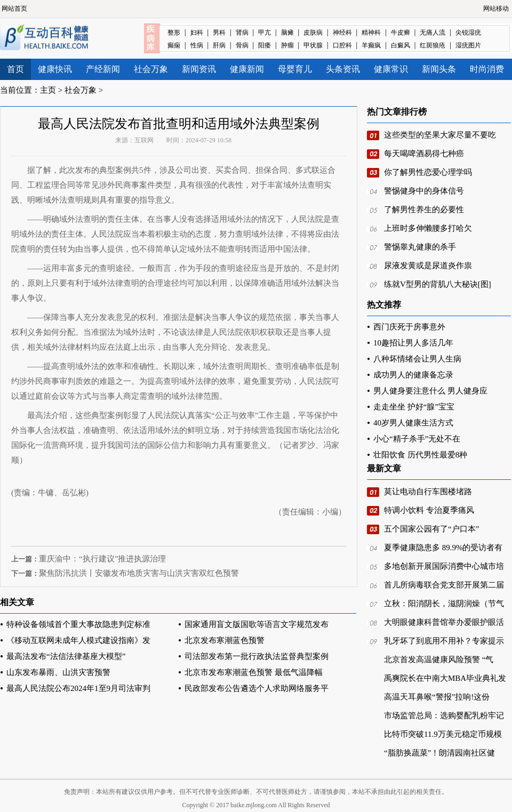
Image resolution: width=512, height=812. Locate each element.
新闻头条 (439, 69)
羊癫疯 (371, 45)
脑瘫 (287, 33)
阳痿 (265, 45)
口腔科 (342, 45)
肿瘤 (287, 45)
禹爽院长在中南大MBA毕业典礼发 (445, 678)
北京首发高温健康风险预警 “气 (439, 660)
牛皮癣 (401, 33)
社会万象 (151, 69)
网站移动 (496, 9)
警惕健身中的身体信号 (424, 191)
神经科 (342, 33)
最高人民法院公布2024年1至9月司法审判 (78, 688)
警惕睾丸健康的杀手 (420, 247)
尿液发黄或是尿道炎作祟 (428, 266)
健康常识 (391, 69)
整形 (174, 33)
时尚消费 (487, 69)
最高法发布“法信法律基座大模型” (66, 656)
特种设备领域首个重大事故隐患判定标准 (78, 624)
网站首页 (14, 9)
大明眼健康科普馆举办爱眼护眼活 (444, 622)
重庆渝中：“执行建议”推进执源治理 (102, 559)
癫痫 (174, 45)
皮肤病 (313, 33)
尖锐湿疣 (468, 33)
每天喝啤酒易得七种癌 (424, 154)
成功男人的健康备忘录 (413, 375)
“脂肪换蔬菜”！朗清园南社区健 (439, 753)
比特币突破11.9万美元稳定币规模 (443, 734)
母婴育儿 (295, 69)
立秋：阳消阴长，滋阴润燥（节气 (444, 604)
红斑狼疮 (433, 45)
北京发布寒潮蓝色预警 (225, 640)
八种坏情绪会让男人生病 (417, 359)
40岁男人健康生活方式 (413, 423)
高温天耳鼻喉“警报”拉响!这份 (437, 697)
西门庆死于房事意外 (409, 327)
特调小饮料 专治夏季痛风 (429, 510)
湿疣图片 (468, 45)
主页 (48, 90)
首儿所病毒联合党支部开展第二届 (444, 585)
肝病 (219, 45)
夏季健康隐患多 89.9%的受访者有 (443, 548)
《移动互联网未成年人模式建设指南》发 (78, 640)
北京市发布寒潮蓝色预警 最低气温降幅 (254, 672)
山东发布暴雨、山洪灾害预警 (58, 672)
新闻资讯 (199, 69)
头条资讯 (343, 69)
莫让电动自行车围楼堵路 (428, 492)
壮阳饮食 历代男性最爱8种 (420, 455)
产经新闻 (103, 69)
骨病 (242, 45)
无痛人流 (433, 33)
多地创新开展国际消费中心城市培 (444, 566)
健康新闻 (247, 69)
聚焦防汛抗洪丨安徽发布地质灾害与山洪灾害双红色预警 (139, 573)
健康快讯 (55, 69)
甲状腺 (313, 45)
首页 (15, 69)
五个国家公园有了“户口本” (431, 529)
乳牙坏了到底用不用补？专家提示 (444, 641)
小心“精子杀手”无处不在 (417, 439)
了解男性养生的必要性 (424, 210)
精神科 (371, 33)
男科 (219, 33)
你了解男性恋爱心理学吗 (428, 172)
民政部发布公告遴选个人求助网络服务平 (257, 688)
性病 (197, 45)
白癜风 (401, 45)
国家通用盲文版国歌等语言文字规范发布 (257, 624)
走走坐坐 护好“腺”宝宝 (414, 407)
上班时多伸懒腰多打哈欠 (428, 228)
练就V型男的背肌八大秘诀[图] (438, 284)
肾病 (242, 33)
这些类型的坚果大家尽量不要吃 (440, 135)
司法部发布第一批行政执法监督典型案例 (257, 656)
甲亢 (265, 33)
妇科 (197, 33)
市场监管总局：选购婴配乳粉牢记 (444, 715)
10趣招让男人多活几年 (413, 343)
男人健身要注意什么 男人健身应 (430, 391)
